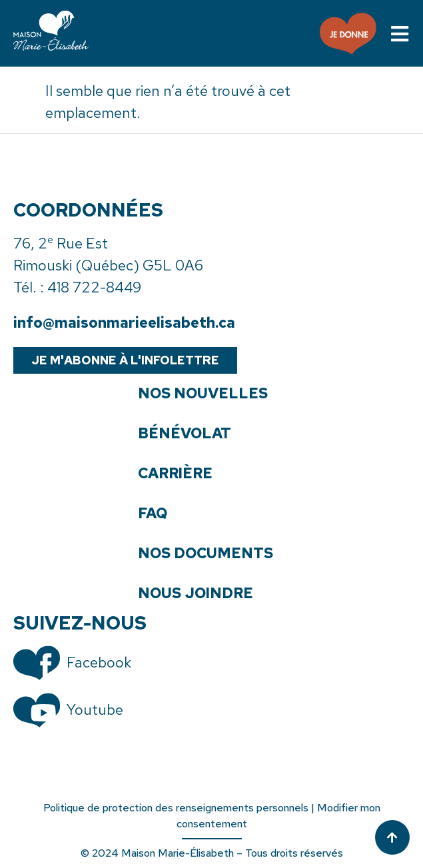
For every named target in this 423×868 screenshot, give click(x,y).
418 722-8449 (94, 287)
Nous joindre (196, 594)
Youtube (95, 710)
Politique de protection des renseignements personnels (176, 808)
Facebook (99, 662)
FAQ (153, 514)
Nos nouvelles (203, 394)
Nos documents (206, 554)
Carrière (175, 474)
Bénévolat (185, 434)
